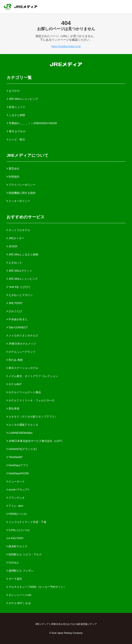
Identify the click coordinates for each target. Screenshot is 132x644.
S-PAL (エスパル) (18, 530)
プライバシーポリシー (21, 185)
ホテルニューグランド (21, 352)
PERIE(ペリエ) (17, 514)
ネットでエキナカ (18, 230)
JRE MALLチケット (19, 271)
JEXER (12, 246)
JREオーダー (15, 238)
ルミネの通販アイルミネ (22, 425)
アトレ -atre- (15, 506)
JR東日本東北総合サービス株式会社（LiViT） (35, 441)
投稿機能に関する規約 (21, 193)
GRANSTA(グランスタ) (22, 449)
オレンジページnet (19, 595)
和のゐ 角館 (15, 360)
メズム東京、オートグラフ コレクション (32, 376)
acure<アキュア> (18, 490)
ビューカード (16, 481)
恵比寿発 (13, 408)
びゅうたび (14, 311)
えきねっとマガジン (20, 295)
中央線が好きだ (17, 319)
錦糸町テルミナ (17, 546)
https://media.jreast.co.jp (66, 46)
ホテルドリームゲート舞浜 (24, 392)
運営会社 (13, 169)
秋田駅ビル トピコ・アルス (24, 554)
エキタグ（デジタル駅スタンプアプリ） (32, 417)
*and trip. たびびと (19, 287)
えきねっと (14, 263)
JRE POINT (15, 303)
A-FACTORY (15, 538)
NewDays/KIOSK (18, 473)
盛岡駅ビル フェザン (20, 571)
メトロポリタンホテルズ (22, 336)
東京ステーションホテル (22, 368)
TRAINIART (15, 457)
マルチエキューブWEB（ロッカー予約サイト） (36, 587)
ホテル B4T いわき (19, 603)
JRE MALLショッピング (22, 279)
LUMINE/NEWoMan (20, 433)
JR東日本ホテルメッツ (21, 344)
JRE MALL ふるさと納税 (22, 254)
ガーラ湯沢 (14, 579)
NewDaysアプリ (17, 465)
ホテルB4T (14, 384)
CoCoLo (12, 563)
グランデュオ (16, 498)
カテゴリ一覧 (19, 78)
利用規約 (13, 177)
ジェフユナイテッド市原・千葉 (26, 522)
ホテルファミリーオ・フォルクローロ (31, 400)
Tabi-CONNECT (17, 327)
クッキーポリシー (18, 201)
